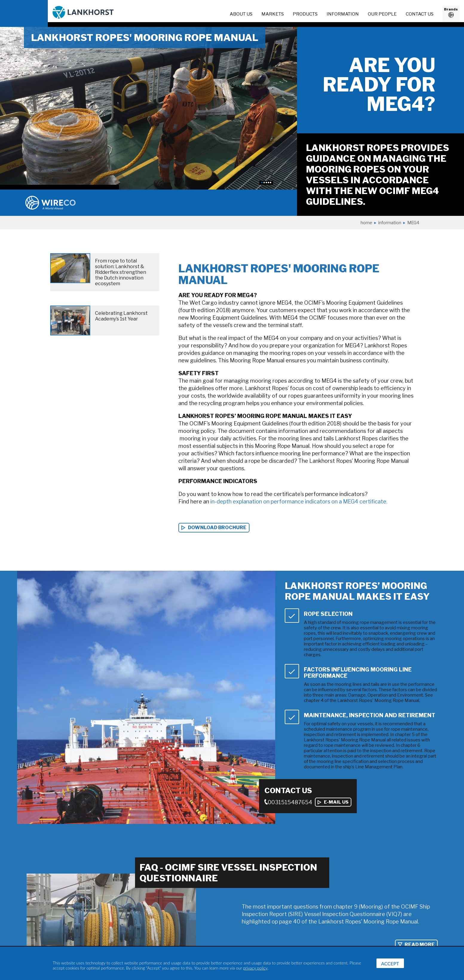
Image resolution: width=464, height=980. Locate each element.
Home (366, 223)
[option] (148, 108)
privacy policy (255, 968)
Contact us (420, 14)
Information (390, 223)
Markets (273, 14)
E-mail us (336, 802)
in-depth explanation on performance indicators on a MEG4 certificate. (299, 502)
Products (305, 14)
